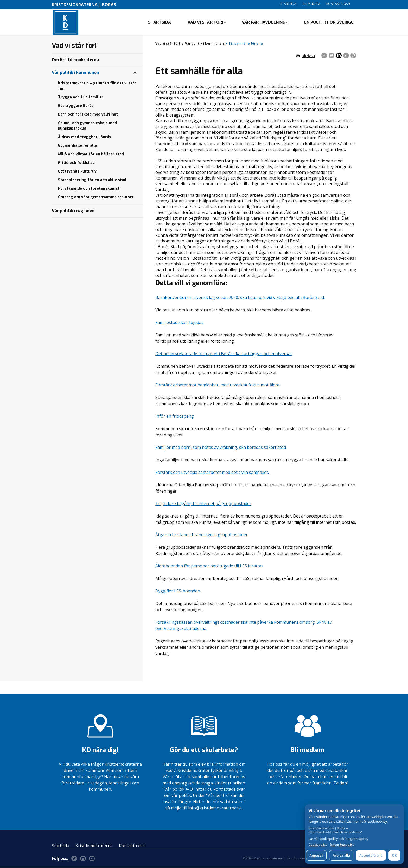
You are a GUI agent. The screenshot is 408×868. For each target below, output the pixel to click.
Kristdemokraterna (94, 846)
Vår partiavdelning (264, 22)
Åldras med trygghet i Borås (85, 137)
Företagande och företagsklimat (89, 189)
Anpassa (316, 855)
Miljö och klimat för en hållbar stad (91, 154)
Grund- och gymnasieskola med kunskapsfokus (87, 126)
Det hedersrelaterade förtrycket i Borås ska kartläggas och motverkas (224, 354)
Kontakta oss (132, 846)
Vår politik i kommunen (204, 44)
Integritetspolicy (342, 845)
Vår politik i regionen (73, 211)
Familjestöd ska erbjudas (179, 323)
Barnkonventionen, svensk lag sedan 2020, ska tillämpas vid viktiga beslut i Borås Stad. (240, 298)
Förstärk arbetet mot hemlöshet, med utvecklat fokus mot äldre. (218, 385)
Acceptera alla (371, 855)
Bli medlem (311, 4)
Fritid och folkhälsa (76, 163)
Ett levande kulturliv (77, 172)
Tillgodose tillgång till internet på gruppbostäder (203, 504)
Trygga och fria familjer (81, 97)
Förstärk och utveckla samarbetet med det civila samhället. (212, 473)
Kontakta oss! (338, 4)
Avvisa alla (341, 855)
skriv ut (306, 56)
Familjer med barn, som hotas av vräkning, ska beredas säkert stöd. (221, 448)
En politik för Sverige (329, 22)
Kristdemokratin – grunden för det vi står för (97, 86)
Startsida (288, 4)
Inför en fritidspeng (175, 416)
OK (394, 855)
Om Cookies (296, 859)
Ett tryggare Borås (76, 106)
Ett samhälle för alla (77, 146)
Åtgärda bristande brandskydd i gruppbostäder (202, 535)
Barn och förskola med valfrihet (88, 115)
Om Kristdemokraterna (75, 60)
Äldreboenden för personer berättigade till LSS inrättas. (210, 566)
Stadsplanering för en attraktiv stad (92, 180)
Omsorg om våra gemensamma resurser (96, 197)
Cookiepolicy (318, 845)
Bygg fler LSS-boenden (178, 591)
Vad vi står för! (205, 22)
